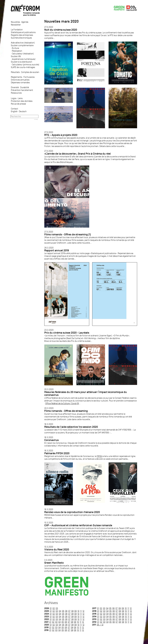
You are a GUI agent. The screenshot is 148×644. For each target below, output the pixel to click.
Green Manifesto (54, 563)
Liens (20, 98)
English (14, 111)
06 (66, 611)
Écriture (15, 48)
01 (51, 608)
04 (60, 611)
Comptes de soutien (30, 72)
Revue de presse (18, 104)
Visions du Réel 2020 (57, 549)
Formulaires (29, 77)
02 (54, 608)
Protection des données (22, 101)
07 (69, 611)
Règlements (16, 77)
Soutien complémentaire (22, 45)
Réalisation (17, 51)
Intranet (36, 119)
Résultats (15, 72)
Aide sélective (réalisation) (23, 43)
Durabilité (25, 87)
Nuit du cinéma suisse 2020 (61, 30)
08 (72, 611)
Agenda (25, 22)
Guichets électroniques (21, 38)
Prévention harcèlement (22, 90)
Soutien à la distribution (22, 62)
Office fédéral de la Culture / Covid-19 (62, 403)
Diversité (15, 87)
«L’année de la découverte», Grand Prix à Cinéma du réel (78, 154)
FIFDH (99, 456)
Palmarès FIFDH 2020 (57, 453)
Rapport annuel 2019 (57, 250)
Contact (14, 109)
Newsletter (16, 25)
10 (78, 611)
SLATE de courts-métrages (23, 67)
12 (83, 611)
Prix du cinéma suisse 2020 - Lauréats (67, 333)
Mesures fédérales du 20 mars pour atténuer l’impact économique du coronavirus (86, 393)
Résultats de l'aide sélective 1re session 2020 (71, 427)
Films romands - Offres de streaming (66, 411)
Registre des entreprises (22, 35)
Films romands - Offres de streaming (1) (68, 234)
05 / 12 (100, 625)
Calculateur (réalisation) (23, 54)
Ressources (16, 93)
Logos (14, 98)
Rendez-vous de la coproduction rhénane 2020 (72, 512)
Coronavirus (51, 440)
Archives (51, 603)
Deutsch (23, 111)
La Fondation (17, 30)
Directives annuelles (20, 80)
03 (57, 608)
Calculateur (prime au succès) (26, 64)
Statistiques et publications (23, 32)
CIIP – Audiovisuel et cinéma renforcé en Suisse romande (78, 525)
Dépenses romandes (20, 82)
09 (75, 611)
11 (81, 611)
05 (63, 611)
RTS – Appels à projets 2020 (61, 135)
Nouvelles (15, 22)
